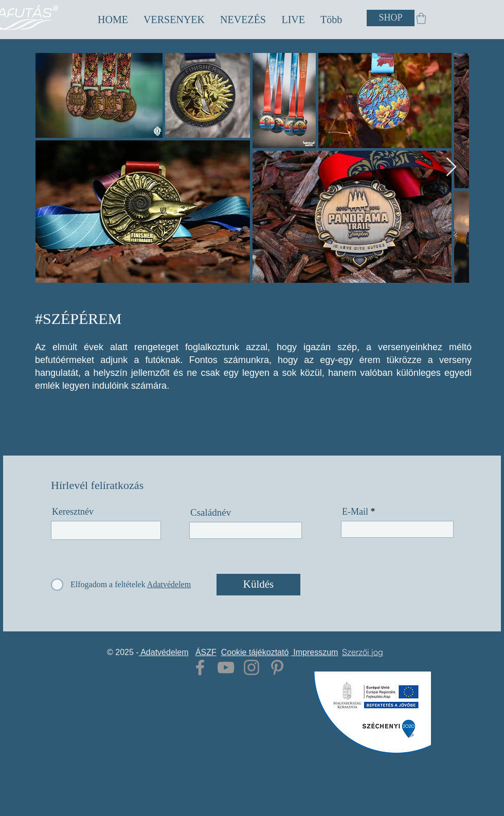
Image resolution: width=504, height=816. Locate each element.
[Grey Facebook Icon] (200, 667)
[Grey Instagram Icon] (251, 667)
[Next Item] (451, 167)
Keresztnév (73, 512)
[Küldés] (258, 585)
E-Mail (355, 512)
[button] (174, 20)
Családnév (211, 512)
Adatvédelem (164, 652)
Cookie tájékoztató (255, 652)
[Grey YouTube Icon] (226, 667)
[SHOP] (391, 18)
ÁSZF (206, 652)
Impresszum (315, 652)
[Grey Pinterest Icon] (277, 667)
